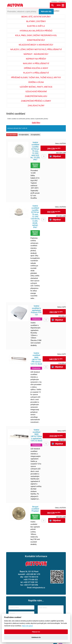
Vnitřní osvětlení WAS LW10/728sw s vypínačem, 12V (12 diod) (36, 435)
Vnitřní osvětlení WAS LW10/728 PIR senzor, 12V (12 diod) (36, 359)
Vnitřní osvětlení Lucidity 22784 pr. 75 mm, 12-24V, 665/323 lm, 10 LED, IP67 (35, 151)
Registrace (62, 2)
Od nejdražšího (35, 135)
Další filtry (36, 123)
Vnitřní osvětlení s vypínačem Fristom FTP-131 (36, 310)
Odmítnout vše (36, 637)
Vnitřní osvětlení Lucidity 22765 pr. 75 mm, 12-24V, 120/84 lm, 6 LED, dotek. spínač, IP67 (35, 217)
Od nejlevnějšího (24, 135)
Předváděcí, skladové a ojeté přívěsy (22, 11)
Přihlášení (54, 2)
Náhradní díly (46, 11)
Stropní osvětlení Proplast (35, 509)
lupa (52, 5)
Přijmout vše (36, 632)
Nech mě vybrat (27, 626)
